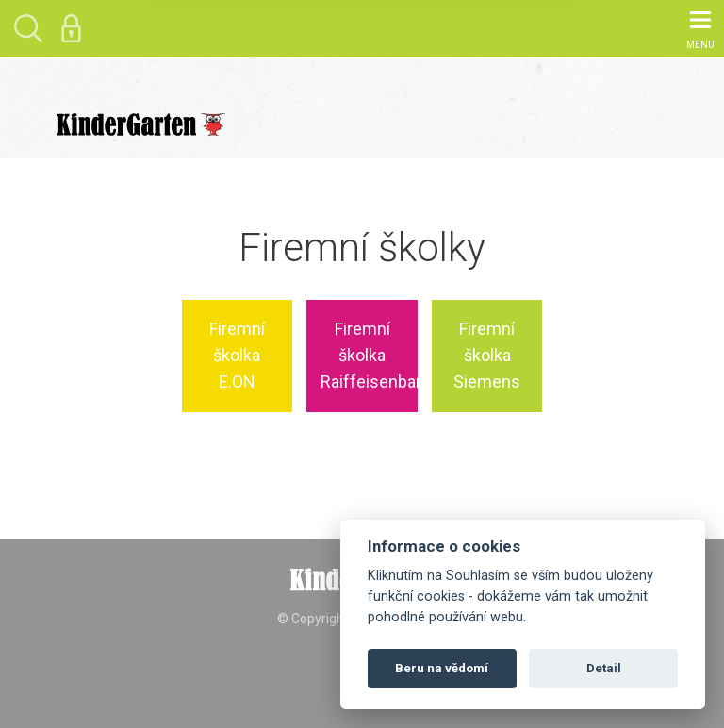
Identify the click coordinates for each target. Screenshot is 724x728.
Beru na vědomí (442, 668)
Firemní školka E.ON (237, 356)
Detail (604, 668)
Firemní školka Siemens (487, 356)
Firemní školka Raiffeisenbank (369, 356)
